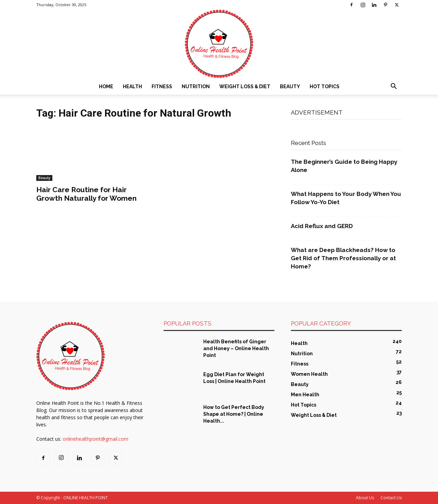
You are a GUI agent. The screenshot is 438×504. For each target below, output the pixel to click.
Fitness (162, 87)
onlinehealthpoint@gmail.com (95, 439)
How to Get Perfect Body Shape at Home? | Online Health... (234, 414)
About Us (365, 498)
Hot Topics (325, 87)
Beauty (290, 87)
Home (106, 87)
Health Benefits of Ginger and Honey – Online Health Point (236, 348)
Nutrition (196, 87)
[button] (394, 87)
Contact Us (391, 498)
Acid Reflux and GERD (322, 226)
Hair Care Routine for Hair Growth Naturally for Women (86, 194)
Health (132, 87)
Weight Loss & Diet (245, 87)
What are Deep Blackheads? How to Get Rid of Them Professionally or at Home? (343, 258)
